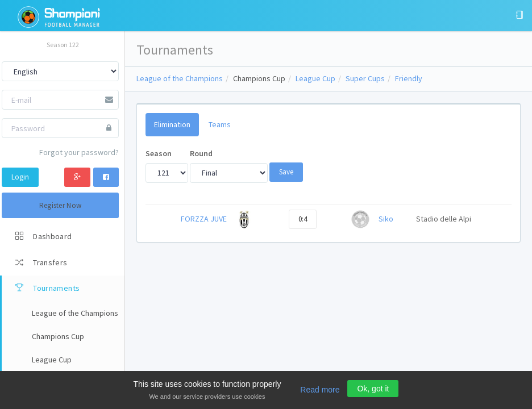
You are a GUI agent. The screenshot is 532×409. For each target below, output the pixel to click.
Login (20, 177)
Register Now (61, 205)
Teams (220, 124)
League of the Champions (180, 78)
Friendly (409, 78)
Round (201, 153)
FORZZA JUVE (204, 219)
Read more (320, 390)
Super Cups (365, 78)
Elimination (172, 124)
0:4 (303, 219)
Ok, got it (373, 389)
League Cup (315, 78)
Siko (386, 219)
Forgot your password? (79, 152)
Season (159, 153)
